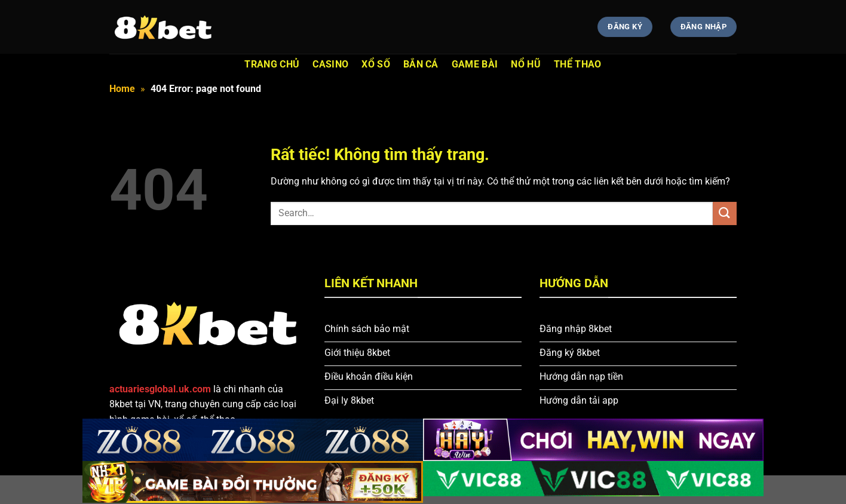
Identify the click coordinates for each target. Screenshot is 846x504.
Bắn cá (421, 64)
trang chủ (272, 64)
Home (122, 89)
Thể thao (578, 64)
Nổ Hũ (526, 64)
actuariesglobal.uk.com (160, 389)
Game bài (475, 64)
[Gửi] (725, 213)
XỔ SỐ (376, 64)
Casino (330, 64)
